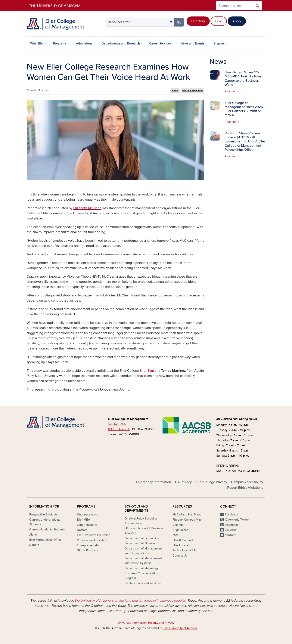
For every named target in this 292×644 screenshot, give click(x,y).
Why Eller (37, 43)
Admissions (84, 43)
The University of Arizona (180, 628)
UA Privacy (183, 482)
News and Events (192, 43)
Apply (237, 21)
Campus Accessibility (247, 482)
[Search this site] (234, 6)
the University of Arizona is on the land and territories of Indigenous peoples (130, 601)
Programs (60, 43)
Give (219, 21)
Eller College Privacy (211, 482)
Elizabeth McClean (87, 208)
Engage (219, 43)
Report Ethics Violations (245, 488)
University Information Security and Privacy (146, 623)
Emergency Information (153, 482)
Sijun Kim (147, 371)
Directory (198, 21)
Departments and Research (121, 43)
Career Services (160, 43)
